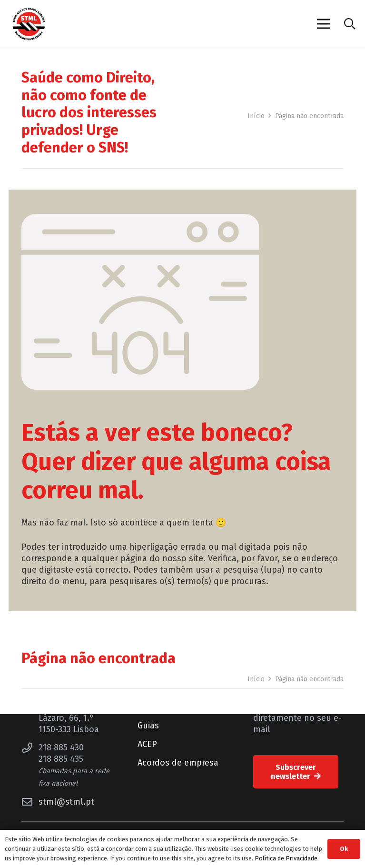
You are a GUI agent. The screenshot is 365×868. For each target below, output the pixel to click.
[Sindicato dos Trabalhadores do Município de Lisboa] (29, 24)
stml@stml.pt (66, 802)
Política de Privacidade (286, 858)
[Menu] (323, 24)
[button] (350, 24)
